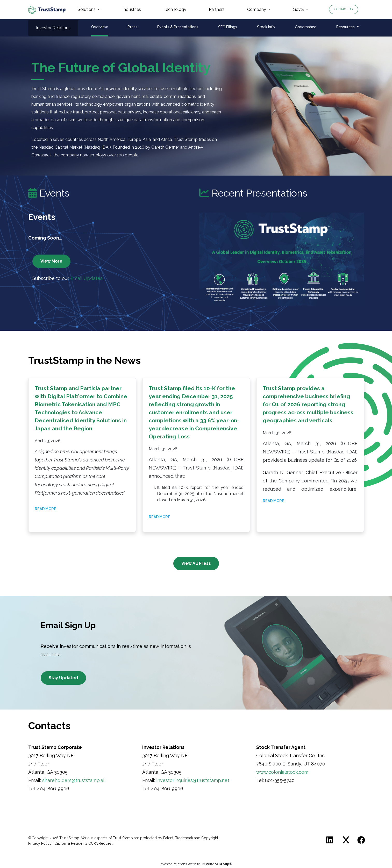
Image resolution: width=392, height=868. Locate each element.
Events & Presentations (178, 27)
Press (133, 27)
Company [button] (257, 9)
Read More (45, 509)
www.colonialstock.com (282, 772)
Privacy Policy (40, 843)
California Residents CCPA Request (83, 843)
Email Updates (87, 278)
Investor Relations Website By (196, 864)
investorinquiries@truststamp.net (193, 780)
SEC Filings (228, 27)
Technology (175, 9)
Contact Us (344, 9)
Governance (306, 27)
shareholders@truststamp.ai (73, 780)
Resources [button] (346, 27)
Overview (100, 27)
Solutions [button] (87, 9)
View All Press (196, 563)
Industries (132, 9)
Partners (217, 9)
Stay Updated (63, 678)
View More (51, 261)
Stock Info (266, 27)
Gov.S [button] (299, 9)
